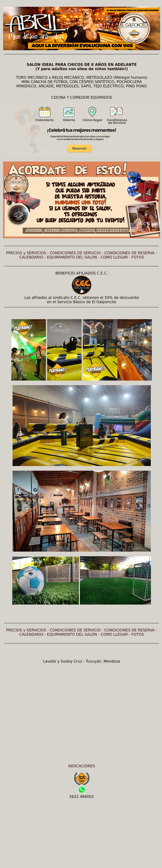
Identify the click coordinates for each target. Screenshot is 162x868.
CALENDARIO (31, 257)
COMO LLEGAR (114, 257)
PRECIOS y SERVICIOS (26, 253)
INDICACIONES (82, 766)
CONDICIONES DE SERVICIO (75, 253)
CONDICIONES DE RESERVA (129, 253)
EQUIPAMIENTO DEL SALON (72, 257)
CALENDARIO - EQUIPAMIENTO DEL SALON (58, 634)
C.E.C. (102, 273)
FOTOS (138, 257)
